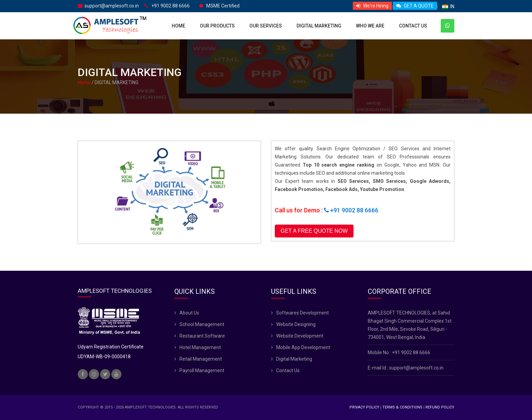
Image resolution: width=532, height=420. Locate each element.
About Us (189, 313)
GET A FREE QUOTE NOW (314, 231)
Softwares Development (302, 313)
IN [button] (448, 6)
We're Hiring (372, 6)
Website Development (300, 336)
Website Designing (296, 324)
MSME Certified (219, 6)
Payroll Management (202, 370)
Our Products (217, 26)
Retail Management (201, 359)
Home (178, 26)
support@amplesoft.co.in (108, 6)
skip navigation (0, 0)
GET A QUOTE (415, 6)
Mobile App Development (303, 347)
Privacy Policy (364, 407)
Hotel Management (200, 347)
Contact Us (413, 26)
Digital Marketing (319, 26)
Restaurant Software (202, 336)
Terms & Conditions (402, 407)
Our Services (266, 26)
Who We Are (370, 26)
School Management (202, 324)
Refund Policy (440, 407)
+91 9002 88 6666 (167, 6)
